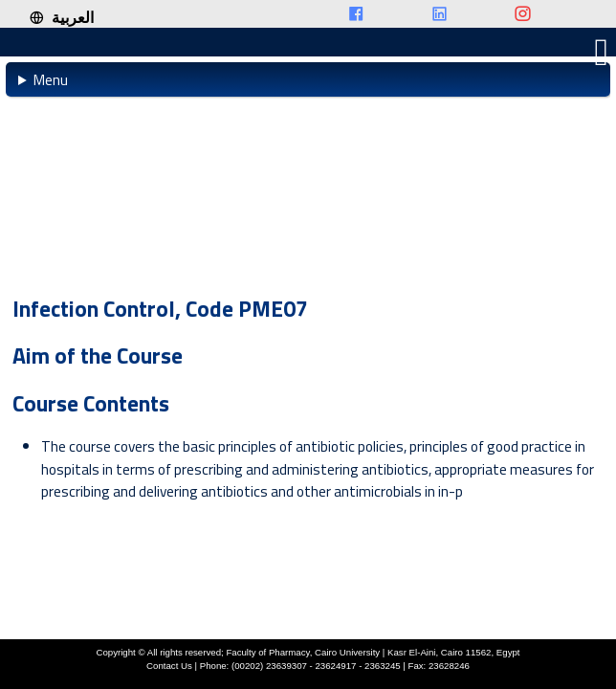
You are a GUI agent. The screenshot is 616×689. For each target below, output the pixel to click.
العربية (61, 17)
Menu (51, 79)
